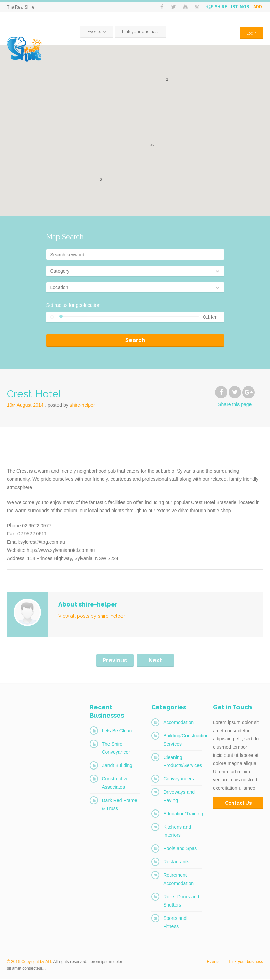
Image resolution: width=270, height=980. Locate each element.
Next (155, 662)
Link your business (140, 33)
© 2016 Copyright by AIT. (30, 963)
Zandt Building (117, 767)
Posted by (71, 406)
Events (93, 33)
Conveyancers (179, 780)
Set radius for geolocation (73, 307)
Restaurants (176, 863)
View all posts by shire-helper (92, 617)
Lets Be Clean (117, 732)
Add (258, 7)
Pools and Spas (180, 850)
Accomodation (178, 724)
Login (251, 33)
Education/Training (183, 815)
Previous (115, 662)
